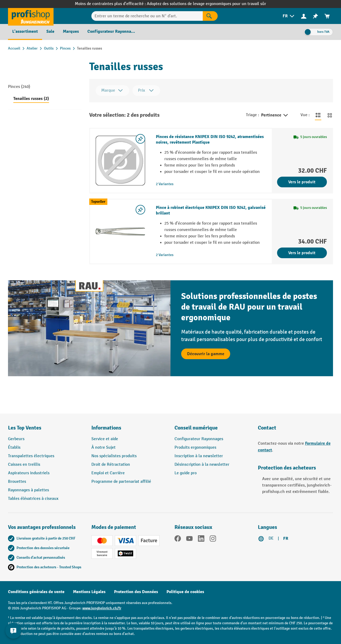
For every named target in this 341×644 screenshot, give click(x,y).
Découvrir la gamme (206, 354)
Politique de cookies (185, 592)
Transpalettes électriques (31, 456)
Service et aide (105, 439)
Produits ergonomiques (195, 447)
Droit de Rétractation (111, 465)
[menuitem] (289, 16)
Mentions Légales (89, 592)
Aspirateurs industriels (29, 473)
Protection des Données (136, 592)
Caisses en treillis (24, 465)
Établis (14, 447)
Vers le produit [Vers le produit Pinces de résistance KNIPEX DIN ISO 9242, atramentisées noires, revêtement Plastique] (302, 182)
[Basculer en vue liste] (318, 115)
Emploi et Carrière (108, 473)
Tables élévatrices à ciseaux (33, 499)
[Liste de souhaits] (315, 16)
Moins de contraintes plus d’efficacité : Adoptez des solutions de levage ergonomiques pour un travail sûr (170, 4)
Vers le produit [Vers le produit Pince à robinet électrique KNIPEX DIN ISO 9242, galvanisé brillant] (302, 253)
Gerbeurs (16, 439)
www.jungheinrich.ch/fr (102, 608)
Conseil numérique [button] (196, 428)
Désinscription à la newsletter (202, 465)
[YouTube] (189, 540)
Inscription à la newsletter (199, 456)
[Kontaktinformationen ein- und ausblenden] (13, 631)
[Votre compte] (304, 16)
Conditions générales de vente (36, 592)
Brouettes (17, 482)
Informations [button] (106, 428)
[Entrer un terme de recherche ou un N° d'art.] (147, 16)
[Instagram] (213, 540)
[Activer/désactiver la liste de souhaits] (140, 139)
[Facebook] (178, 540)
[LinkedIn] (201, 540)
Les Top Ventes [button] (25, 428)
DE (271, 538)
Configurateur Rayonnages (199, 439)
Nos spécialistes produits (114, 456)
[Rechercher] (210, 16)
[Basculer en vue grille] (330, 115)
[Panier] (327, 16)
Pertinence (275, 115)
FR (286, 538)
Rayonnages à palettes (29, 490)
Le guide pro (186, 473)
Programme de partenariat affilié (121, 482)
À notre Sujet (103, 447)
